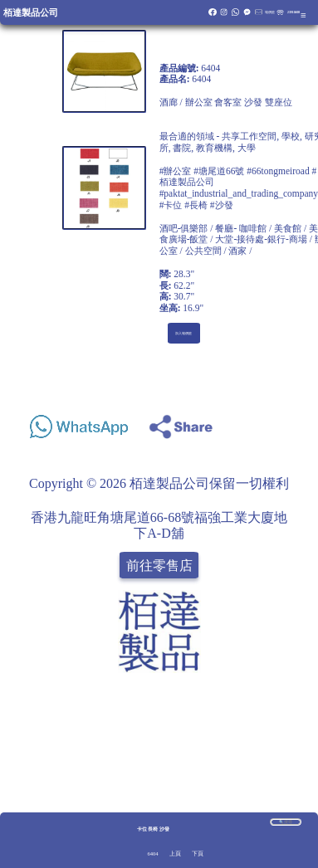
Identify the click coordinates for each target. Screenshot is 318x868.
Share (291, 422)
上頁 (175, 853)
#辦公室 (176, 171)
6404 (153, 853)
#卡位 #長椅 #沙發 (196, 205)
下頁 (198, 853)
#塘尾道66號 (219, 171)
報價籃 (270, 12)
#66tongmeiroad (278, 171)
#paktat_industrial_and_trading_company (239, 193)
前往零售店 (159, 566)
